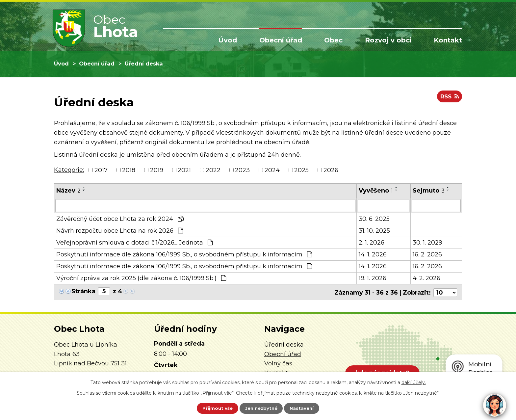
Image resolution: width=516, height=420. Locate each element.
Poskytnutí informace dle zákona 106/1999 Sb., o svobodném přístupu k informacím (184, 254)
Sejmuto (429, 191)
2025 (301, 170)
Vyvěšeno (376, 191)
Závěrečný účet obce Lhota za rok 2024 (120, 219)
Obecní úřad (281, 40)
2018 (129, 170)
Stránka (83, 291)
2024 (272, 170)
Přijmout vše (213, 408)
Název (68, 191)
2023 (242, 170)
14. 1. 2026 (373, 254)
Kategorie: (69, 170)
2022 (213, 170)
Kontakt (448, 40)
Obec (333, 40)
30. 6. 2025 (374, 219)
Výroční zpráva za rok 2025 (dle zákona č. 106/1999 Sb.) (141, 278)
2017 (101, 170)
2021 (184, 170)
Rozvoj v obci (388, 40)
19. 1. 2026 (373, 278)
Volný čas (278, 362)
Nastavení (306, 408)
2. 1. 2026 (372, 242)
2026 (331, 170)
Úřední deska (284, 343)
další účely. (414, 381)
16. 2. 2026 (427, 254)
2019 (157, 170)
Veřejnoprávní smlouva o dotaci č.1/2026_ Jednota (134, 242)
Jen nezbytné (261, 408)
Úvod (228, 40)
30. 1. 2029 (427, 242)
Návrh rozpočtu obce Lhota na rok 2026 (120, 230)
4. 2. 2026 (426, 278)
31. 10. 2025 (374, 230)
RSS (449, 98)
